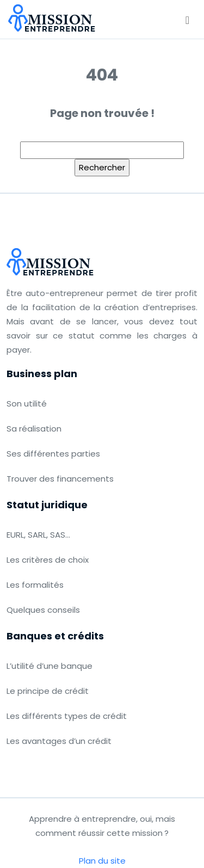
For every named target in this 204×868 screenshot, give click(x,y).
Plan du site (102, 861)
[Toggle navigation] (187, 19)
